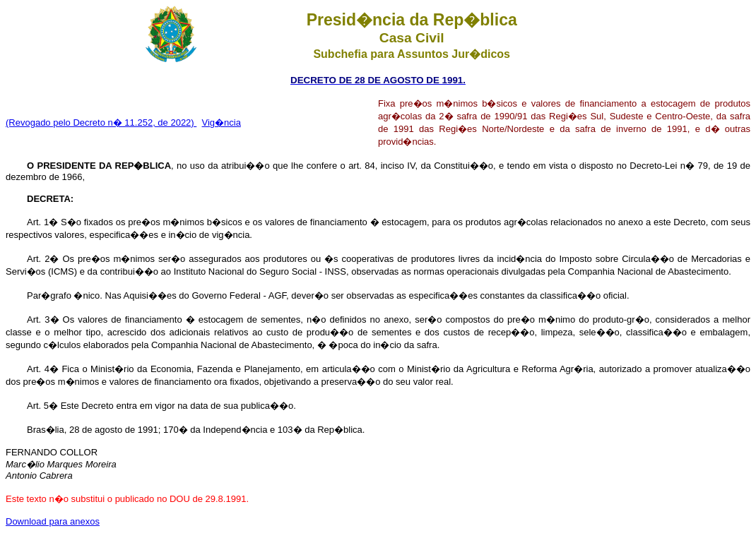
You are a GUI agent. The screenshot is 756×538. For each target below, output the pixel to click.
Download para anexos (53, 521)
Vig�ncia (222, 122)
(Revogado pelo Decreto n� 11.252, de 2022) (101, 122)
